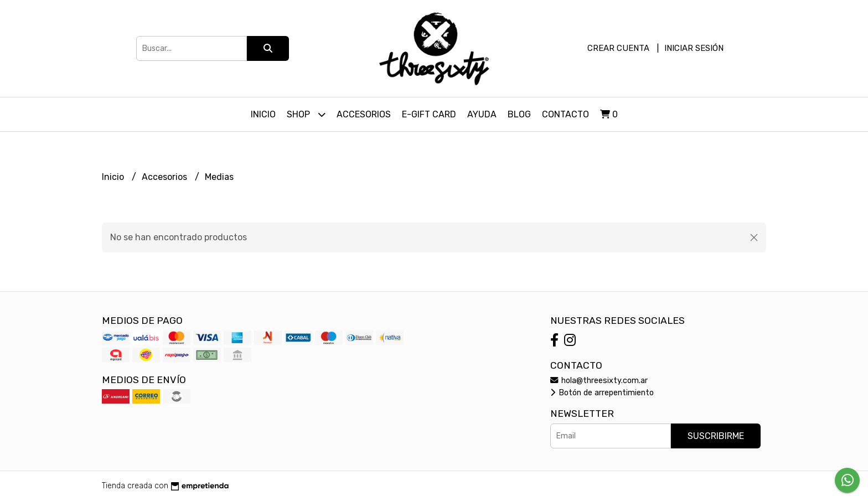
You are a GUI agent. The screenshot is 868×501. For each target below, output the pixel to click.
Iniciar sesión (694, 48)
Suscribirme (716, 436)
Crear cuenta (618, 48)
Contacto (565, 114)
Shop (306, 114)
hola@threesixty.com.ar (599, 381)
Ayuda (482, 114)
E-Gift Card (429, 114)
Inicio (263, 114)
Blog (519, 114)
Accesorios (364, 114)
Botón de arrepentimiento (602, 393)
